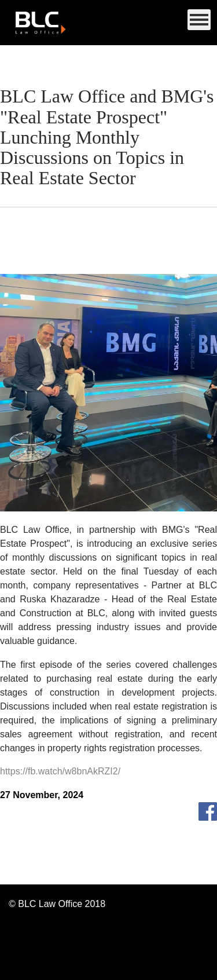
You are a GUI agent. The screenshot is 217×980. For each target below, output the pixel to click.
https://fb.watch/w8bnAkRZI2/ (60, 772)
